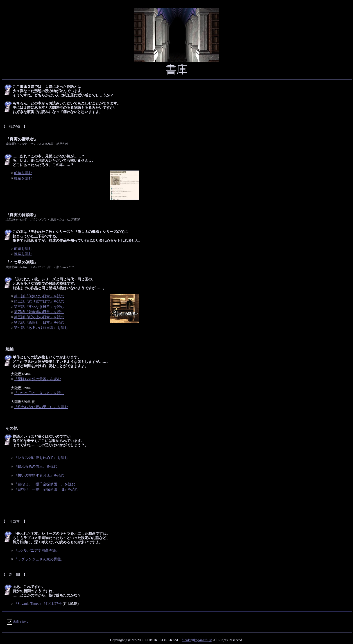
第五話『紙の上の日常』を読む (39, 317)
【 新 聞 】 (14, 575)
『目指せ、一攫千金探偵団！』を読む (45, 484)
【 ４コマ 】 (14, 521)
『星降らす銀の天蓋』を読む (37, 379)
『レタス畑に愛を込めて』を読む (41, 458)
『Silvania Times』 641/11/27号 (38, 604)
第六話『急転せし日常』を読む (39, 322)
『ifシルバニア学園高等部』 (37, 550)
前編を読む (23, 173)
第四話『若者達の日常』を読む (39, 312)
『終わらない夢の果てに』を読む (41, 407)
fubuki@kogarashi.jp (197, 640)
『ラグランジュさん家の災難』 (39, 559)
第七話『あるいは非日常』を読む (41, 328)
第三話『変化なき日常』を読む (39, 307)
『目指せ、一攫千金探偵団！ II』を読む (46, 489)
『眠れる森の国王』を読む (36, 466)
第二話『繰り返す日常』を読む (39, 301)
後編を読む (23, 178)
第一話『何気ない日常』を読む (39, 296)
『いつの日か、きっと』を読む (39, 393)
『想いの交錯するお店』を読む (39, 475)
